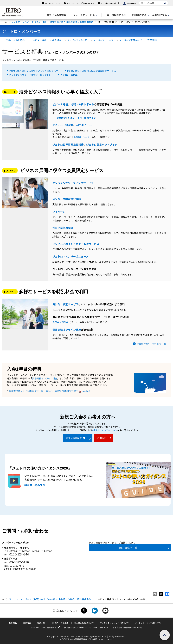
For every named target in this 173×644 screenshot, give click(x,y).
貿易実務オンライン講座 (67, 330)
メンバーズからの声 (77, 40)
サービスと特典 (38, 40)
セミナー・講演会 (63, 125)
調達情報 (27, 623)
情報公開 (41, 623)
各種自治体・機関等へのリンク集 (127, 627)
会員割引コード (81, 137)
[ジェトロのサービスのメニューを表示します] (85, 15)
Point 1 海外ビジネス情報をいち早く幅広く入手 (34, 71)
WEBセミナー (84, 125)
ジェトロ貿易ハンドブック (102, 144)
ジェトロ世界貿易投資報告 (68, 144)
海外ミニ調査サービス (65, 304)
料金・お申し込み (16, 40)
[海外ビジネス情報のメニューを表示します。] (57, 15)
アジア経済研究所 (110, 3)
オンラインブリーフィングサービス (73, 183)
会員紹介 (57, 40)
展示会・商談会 (60, 322)
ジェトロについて (53, 3)
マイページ (131, 3)
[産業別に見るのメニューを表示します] (160, 15)
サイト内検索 (139, 1)
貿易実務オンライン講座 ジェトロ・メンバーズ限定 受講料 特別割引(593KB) (50, 391)
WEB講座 (152, 40)
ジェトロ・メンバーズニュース (70, 256)
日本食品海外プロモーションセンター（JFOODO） (87, 627)
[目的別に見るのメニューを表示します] (140, 15)
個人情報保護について (84, 623)
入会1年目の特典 (69, 75)
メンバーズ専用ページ (130, 40)
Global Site (89, 3)
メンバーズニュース (103, 40)
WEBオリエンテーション (105, 430)
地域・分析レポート (82, 104)
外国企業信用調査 (63, 228)
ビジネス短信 (60, 104)
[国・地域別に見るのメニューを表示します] (117, 15)
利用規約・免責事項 (59, 623)
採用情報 (13, 623)
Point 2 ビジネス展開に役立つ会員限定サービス (92, 71)
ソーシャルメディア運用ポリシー (149, 623)
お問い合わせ (72, 3)
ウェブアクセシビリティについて (114, 623)
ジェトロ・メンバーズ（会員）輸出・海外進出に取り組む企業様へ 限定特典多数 (52, 22)
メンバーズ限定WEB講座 (67, 199)
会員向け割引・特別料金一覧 (151, 344)
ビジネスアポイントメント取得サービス (76, 244)
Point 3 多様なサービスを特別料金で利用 (30, 75)
